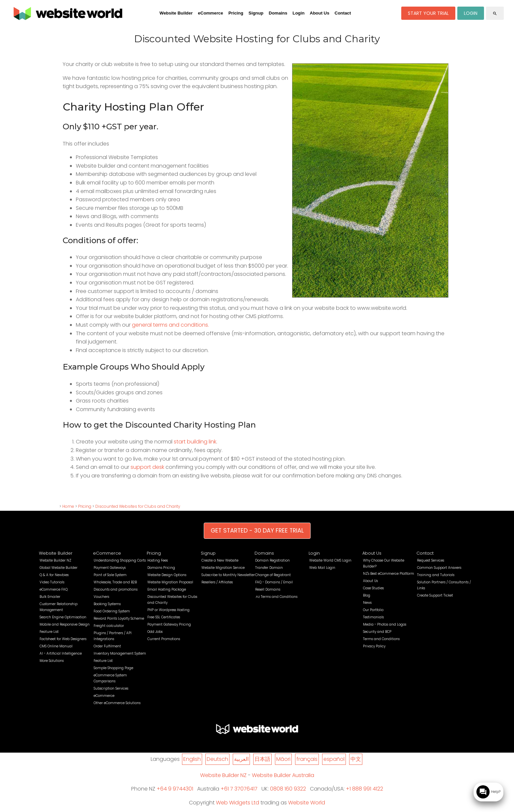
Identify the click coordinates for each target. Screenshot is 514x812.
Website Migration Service (223, 568)
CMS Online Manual (56, 646)
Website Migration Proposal (170, 582)
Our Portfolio (373, 610)
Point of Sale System (110, 575)
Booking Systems (107, 604)
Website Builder (176, 13)
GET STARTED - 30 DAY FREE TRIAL (257, 531)
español (334, 759)
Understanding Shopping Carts (120, 560)
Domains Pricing (161, 568)
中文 (356, 759)
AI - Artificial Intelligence (61, 653)
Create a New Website (220, 560)
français (307, 759)
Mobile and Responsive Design (65, 624)
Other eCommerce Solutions (117, 703)
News (367, 603)
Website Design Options (167, 575)
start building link (195, 442)
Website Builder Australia (283, 775)
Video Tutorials (52, 582)
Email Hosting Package (167, 589)
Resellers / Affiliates (217, 582)
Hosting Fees (158, 560)
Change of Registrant (273, 575)
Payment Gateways (110, 568)
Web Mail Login (322, 568)
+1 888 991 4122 (364, 789)
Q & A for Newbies (54, 575)
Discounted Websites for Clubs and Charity (138, 506)
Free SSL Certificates (164, 617)
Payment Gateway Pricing (169, 624)
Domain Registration (272, 560)
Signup (256, 13)
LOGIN (471, 13)
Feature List (49, 632)
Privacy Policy (374, 646)
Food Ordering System (112, 611)
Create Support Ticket (435, 595)
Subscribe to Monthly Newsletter (228, 575)
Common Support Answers (439, 568)
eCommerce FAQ (54, 589)
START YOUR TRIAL (428, 13)
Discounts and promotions (116, 589)
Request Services (431, 560)
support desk (147, 467)
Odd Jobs (155, 632)
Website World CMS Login (330, 560)
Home (68, 506)
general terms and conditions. (170, 325)
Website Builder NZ (55, 560)
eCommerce (210, 13)
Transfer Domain (269, 568)
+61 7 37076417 (239, 789)
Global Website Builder (59, 568)
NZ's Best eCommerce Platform (389, 574)
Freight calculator (109, 626)
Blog (367, 595)
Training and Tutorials (436, 575)
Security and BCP (377, 632)
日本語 (262, 759)
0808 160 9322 (288, 789)
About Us (320, 13)
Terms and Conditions (381, 639)
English (192, 759)
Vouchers (101, 597)
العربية (241, 759)
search (495, 14)
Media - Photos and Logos (385, 624)
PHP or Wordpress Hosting (168, 610)
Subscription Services (111, 688)
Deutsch (217, 759)
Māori (283, 759)
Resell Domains (268, 589)
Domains (278, 13)
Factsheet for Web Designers (63, 639)
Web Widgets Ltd (238, 803)
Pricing (236, 13)
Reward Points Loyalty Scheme (119, 618)
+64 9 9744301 (175, 789)
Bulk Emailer (50, 597)
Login (298, 13)
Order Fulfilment (107, 646)
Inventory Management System (120, 653)
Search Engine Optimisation (63, 617)
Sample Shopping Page (113, 668)
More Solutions (52, 661)
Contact (343, 13)
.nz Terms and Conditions (276, 597)
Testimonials (373, 617)
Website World (307, 803)
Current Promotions (164, 639)
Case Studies (373, 588)
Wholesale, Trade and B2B (115, 582)
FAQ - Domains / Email (274, 582)
